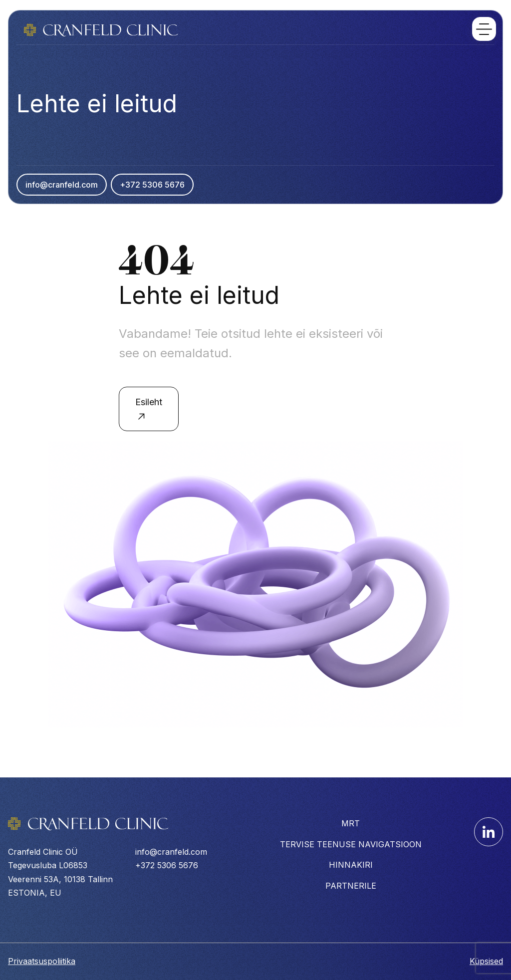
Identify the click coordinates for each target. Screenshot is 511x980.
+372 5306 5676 (152, 185)
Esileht (149, 410)
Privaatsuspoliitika (42, 961)
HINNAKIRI (351, 865)
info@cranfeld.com (62, 185)
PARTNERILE (351, 886)
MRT (351, 823)
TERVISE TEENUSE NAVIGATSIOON (351, 844)
